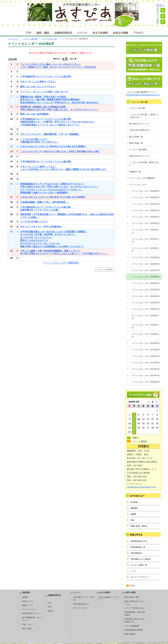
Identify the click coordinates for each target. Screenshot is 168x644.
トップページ (13, 39)
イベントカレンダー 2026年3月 (146, 210)
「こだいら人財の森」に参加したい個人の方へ (144, 116)
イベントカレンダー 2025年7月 (146, 270)
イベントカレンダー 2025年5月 (146, 283)
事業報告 (134, 508)
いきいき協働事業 (132, 626)
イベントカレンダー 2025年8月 (146, 264)
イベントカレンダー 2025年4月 (146, 290)
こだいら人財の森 (30, 39)
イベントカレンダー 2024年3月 (146, 382)
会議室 (25, 597)
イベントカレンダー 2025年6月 (146, 277)
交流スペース (28, 601)
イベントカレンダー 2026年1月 (146, 223)
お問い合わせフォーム (139, 156)
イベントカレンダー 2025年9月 (146, 257)
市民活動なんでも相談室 (141, 559)
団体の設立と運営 (132, 597)
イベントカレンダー (50, 39)
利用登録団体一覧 (138, 547)
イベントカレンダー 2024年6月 (146, 363)
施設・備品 (43, 32)
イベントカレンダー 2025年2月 (146, 303)
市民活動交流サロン (82, 604)
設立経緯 (134, 502)
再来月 (51, 611)
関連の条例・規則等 (139, 526)
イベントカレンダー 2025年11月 (145, 240)
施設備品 (26, 592)
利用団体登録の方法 (139, 541)
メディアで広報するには (135, 608)
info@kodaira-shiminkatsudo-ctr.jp (141, 487)
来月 (50, 607)
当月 (50, 603)
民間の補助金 (130, 634)
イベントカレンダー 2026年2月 (146, 217)
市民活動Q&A (136, 553)
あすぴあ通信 (100, 32)
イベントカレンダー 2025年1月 (146, 309)
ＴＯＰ (28, 32)
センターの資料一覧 (139, 565)
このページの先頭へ (105, 270)
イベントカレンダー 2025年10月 (145, 250)
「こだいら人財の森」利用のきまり (144, 164)
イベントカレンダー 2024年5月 (146, 369)
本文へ (160, 5)
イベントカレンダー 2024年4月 (146, 375)
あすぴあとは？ (137, 496)
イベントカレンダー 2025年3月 (146, 296)
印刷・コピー (28, 624)
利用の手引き (136, 535)
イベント (82, 32)
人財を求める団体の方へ (140, 130)
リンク (133, 571)
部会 (132, 520)
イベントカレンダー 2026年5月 (146, 197)
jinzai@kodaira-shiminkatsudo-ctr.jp (143, 95)
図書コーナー (28, 605)
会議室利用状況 (63, 32)
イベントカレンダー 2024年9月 (146, 343)
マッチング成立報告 (138, 150)
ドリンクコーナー (30, 609)
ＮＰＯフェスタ (80, 608)
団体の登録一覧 (136, 143)
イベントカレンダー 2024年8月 (146, 350)
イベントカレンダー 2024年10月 (145, 335)
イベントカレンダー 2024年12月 (145, 317)
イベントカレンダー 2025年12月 (145, 231)
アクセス (139, 32)
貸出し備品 (27, 628)
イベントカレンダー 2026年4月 (146, 204)
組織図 (133, 514)
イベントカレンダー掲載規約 (61, 263)
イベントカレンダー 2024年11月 (145, 326)
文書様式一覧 (135, 172)
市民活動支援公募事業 (134, 630)
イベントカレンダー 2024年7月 (146, 356)
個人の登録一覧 (136, 137)
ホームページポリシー (140, 577)
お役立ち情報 (120, 32)
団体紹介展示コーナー (32, 613)
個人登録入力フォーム (139, 124)
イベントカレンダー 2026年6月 (146, 191)
